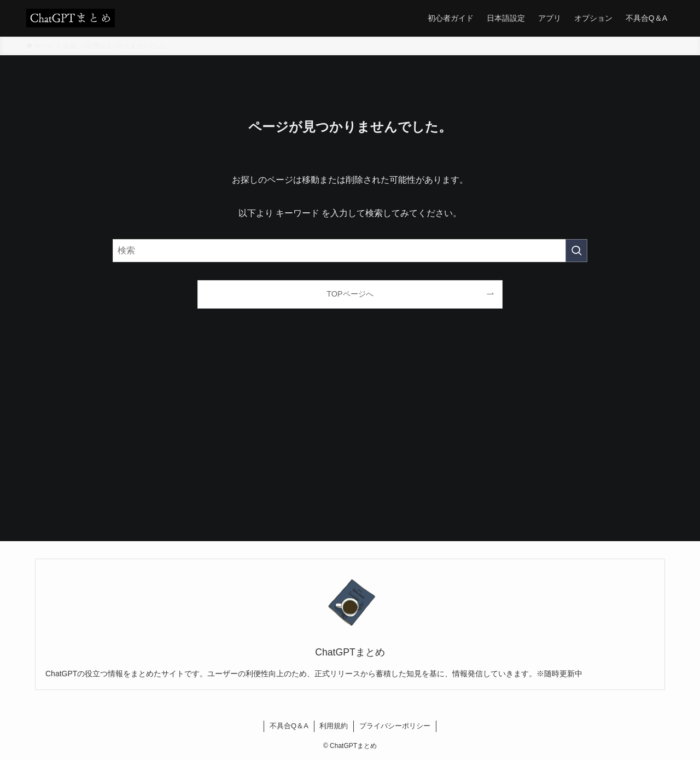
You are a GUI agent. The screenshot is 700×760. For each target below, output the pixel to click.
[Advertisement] (350, 438)
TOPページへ (350, 294)
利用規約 (334, 726)
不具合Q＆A (289, 726)
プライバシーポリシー (395, 726)
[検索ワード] (350, 251)
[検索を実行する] (576, 251)
